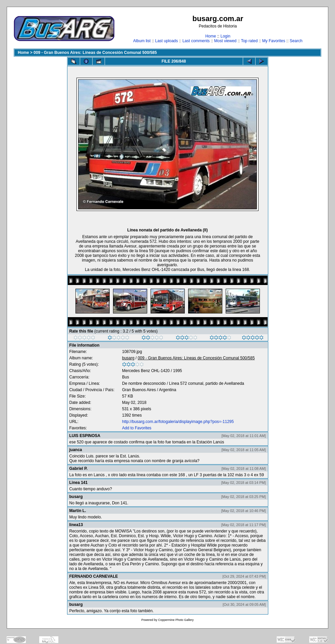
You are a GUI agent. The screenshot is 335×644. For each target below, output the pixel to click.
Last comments (196, 41)
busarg (128, 358)
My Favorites (274, 41)
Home (211, 36)
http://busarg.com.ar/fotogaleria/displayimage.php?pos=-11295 (178, 422)
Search (296, 41)
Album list (142, 41)
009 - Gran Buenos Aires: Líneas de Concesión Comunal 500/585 (95, 53)
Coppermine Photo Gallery (176, 620)
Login (225, 36)
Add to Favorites (137, 428)
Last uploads (166, 41)
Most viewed (226, 41)
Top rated (249, 41)
